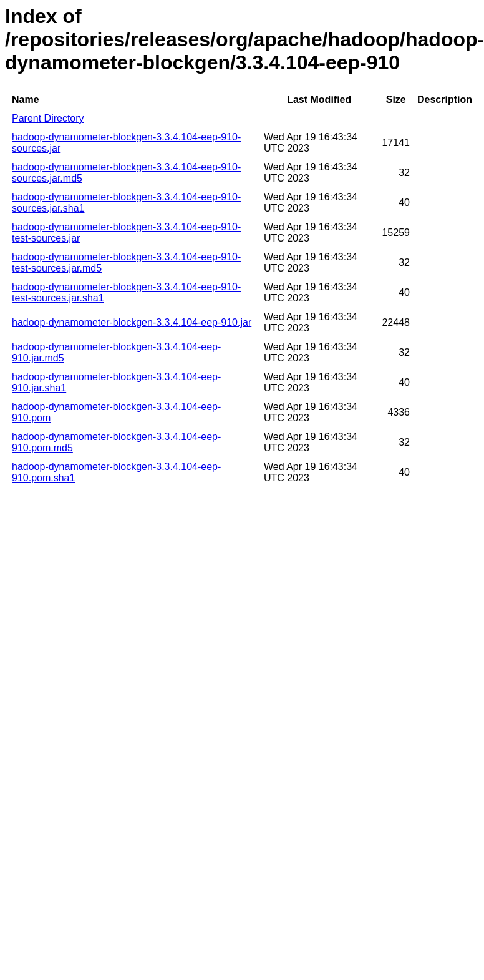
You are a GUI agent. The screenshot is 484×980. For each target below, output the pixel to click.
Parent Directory (48, 118)
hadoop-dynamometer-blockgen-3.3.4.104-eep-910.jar (132, 322)
